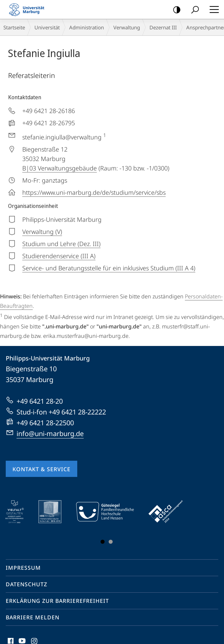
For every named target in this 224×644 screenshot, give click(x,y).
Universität (47, 27)
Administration (87, 27)
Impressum (23, 568)
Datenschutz (26, 584)
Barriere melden (33, 617)
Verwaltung (127, 27)
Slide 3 (111, 542)
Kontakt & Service (41, 469)
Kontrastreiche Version (175, 10)
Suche (193, 10)
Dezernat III (163, 27)
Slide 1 (103, 542)
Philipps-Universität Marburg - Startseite (29, 9)
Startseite (14, 27)
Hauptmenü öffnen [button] (212, 9)
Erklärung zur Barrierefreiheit (57, 601)
